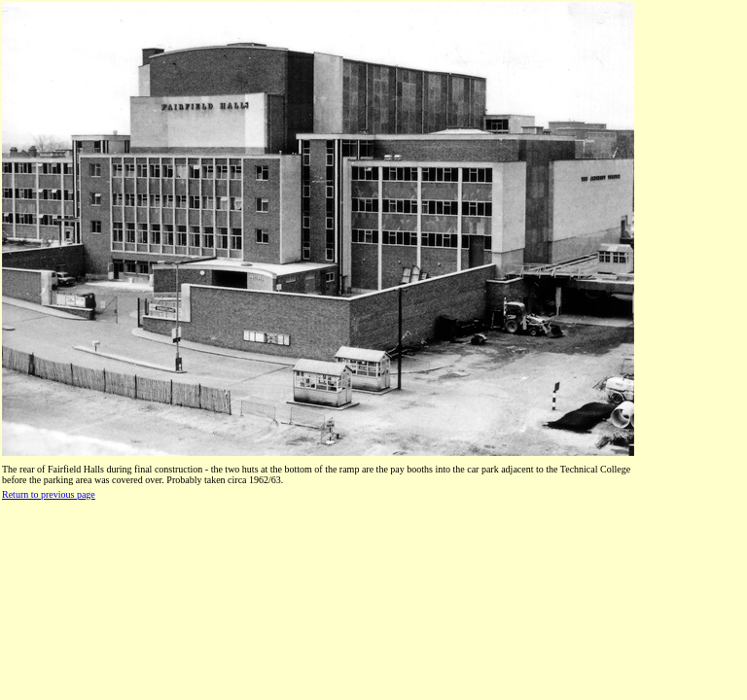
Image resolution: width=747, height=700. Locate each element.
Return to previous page (49, 494)
